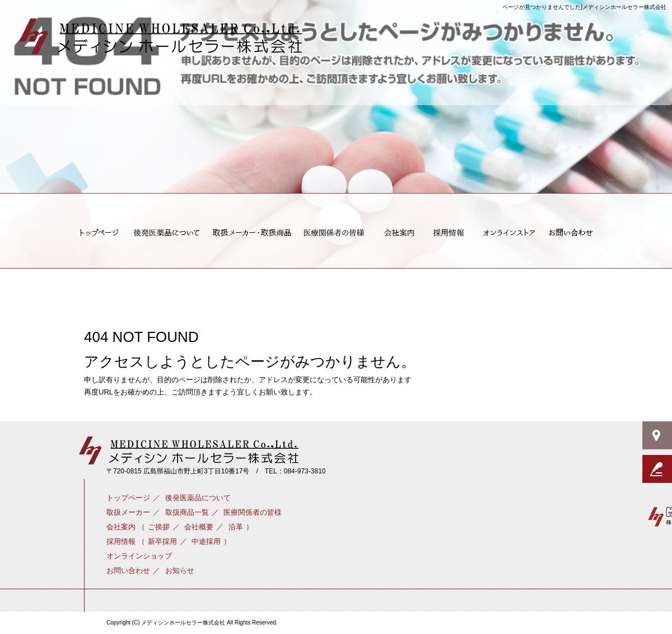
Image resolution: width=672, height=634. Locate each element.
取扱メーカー (251, 233)
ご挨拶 (399, 233)
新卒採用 (449, 233)
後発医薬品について (166, 233)
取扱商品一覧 (187, 512)
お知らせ (180, 570)
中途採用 (206, 541)
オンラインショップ (508, 233)
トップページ (96, 233)
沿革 (236, 527)
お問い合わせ (574, 233)
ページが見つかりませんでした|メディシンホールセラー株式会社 (584, 7)
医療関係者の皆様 (335, 233)
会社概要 (199, 527)
